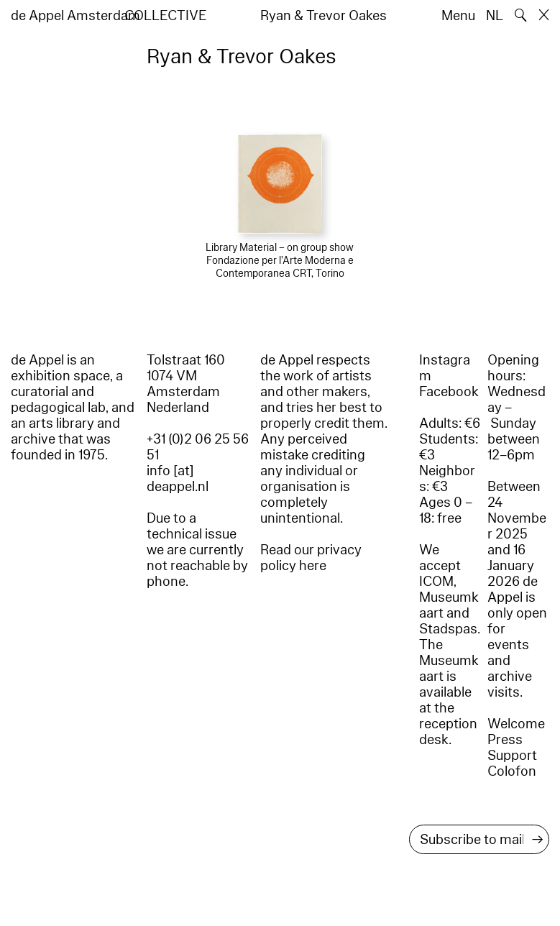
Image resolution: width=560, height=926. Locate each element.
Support (512, 756)
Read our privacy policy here (311, 558)
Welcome (516, 724)
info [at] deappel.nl (178, 479)
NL (495, 16)
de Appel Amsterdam (75, 16)
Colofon (512, 771)
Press (505, 740)
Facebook (449, 392)
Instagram (445, 368)
